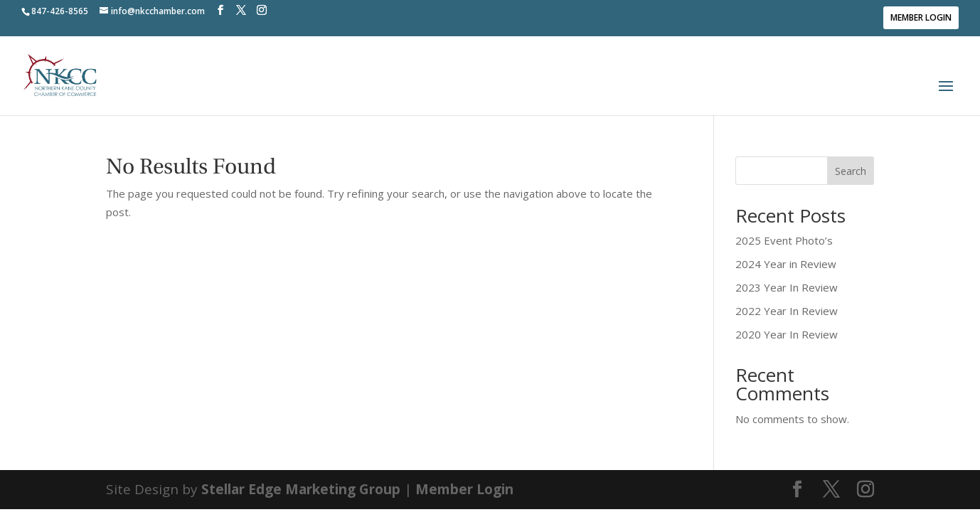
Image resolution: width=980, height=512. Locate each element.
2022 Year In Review (787, 311)
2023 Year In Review (787, 287)
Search (851, 171)
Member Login (921, 17)
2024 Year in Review (786, 264)
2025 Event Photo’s (784, 240)
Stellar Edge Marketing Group (301, 489)
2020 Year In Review (787, 334)
